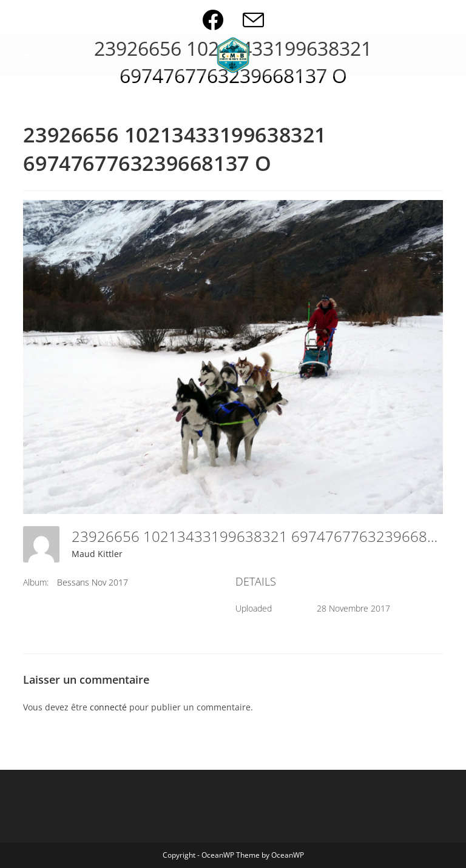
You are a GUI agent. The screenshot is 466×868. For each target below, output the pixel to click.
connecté (108, 707)
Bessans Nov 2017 (93, 582)
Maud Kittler (97, 554)
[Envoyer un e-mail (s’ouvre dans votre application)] (253, 20)
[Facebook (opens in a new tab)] (222, 20)
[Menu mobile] (27, 55)
